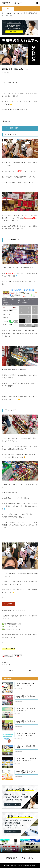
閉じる (8, 121)
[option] (10, 846)
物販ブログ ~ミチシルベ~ (12, 3)
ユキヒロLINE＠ (9, 604)
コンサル (8, 9)
